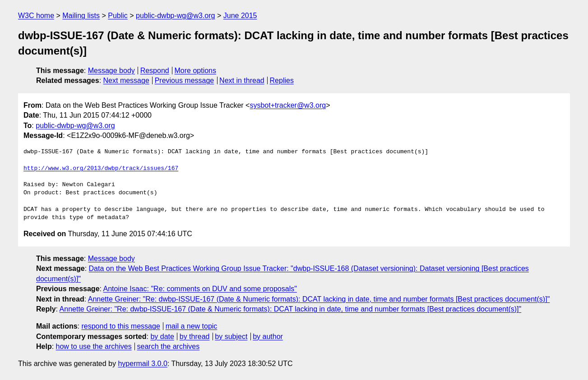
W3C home (36, 16)
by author (268, 337)
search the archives (169, 346)
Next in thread (242, 80)
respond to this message (120, 326)
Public (118, 16)
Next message (126, 80)
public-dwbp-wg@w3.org (175, 16)
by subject (231, 337)
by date (162, 337)
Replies (282, 80)
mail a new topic (192, 326)
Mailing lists (81, 16)
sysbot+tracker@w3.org (288, 105)
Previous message (185, 80)
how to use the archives (94, 346)
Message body (111, 71)
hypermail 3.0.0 (142, 364)
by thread (195, 337)
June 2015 (240, 16)
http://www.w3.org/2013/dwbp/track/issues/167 (101, 169)
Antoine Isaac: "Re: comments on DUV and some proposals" (200, 289)
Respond (155, 71)
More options (196, 71)
